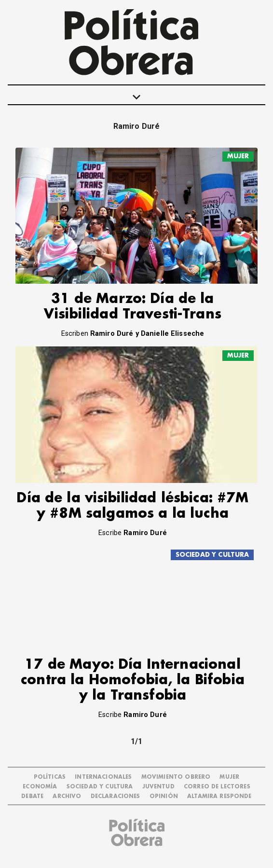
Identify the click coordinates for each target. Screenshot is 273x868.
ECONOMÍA (40, 787)
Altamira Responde (219, 796)
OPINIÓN (164, 796)
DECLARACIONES (116, 796)
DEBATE (32, 796)
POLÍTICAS (50, 777)
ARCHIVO (67, 796)
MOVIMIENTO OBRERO (176, 777)
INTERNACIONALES (103, 777)
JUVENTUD (158, 787)
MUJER (238, 156)
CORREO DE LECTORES (217, 787)
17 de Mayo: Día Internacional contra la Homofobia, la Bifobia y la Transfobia (133, 680)
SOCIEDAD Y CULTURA (212, 555)
